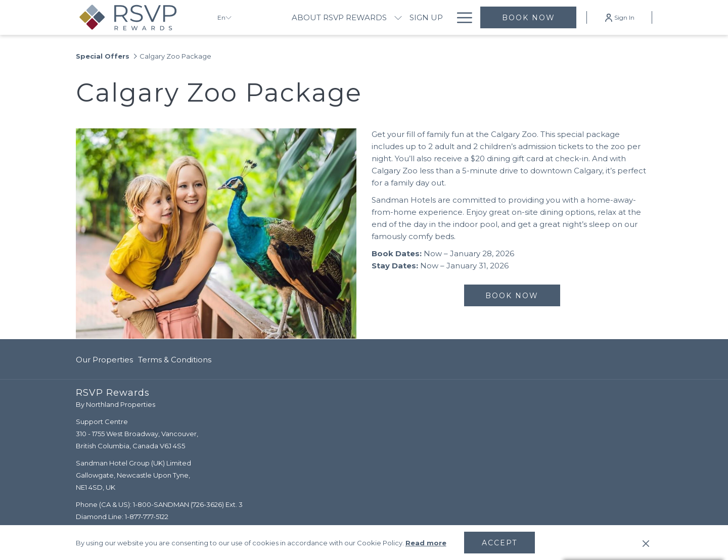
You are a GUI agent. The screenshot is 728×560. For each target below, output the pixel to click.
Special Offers (103, 56)
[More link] (461, 17)
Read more (426, 543)
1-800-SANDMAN (161, 504)
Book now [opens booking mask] (529, 18)
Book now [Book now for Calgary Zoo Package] (512, 296)
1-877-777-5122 (147, 517)
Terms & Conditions (175, 360)
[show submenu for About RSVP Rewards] (398, 17)
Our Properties (104, 360)
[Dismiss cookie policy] (646, 543)
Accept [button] (499, 543)
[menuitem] (339, 17)
